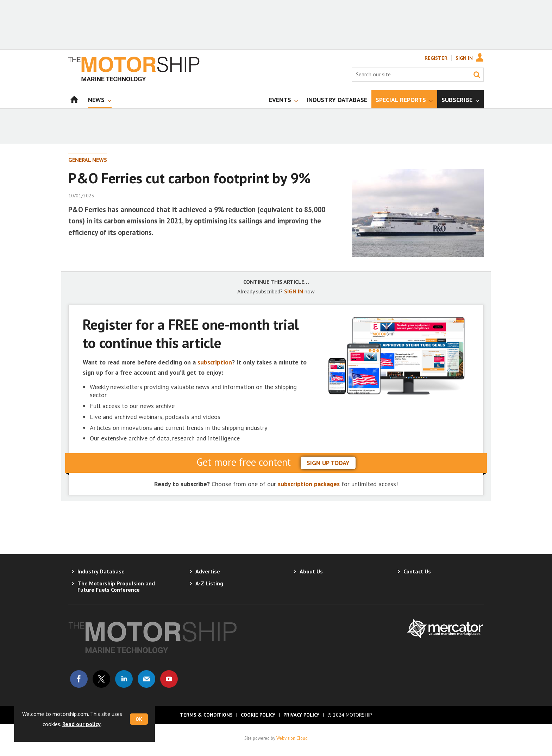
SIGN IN (294, 291)
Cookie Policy (258, 715)
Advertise (208, 571)
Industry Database (101, 571)
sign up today (328, 463)
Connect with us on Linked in (124, 679)
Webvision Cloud (292, 738)
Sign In (464, 58)
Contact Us (417, 571)
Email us (146, 679)
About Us (311, 571)
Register (436, 58)
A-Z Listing (209, 583)
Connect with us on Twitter (101, 679)
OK (139, 719)
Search (477, 75)
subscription (215, 362)
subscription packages (309, 484)
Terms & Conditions (206, 715)
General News (88, 160)
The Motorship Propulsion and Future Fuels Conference (116, 586)
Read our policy (81, 724)
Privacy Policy (301, 715)
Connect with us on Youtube (169, 679)
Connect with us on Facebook (79, 679)
